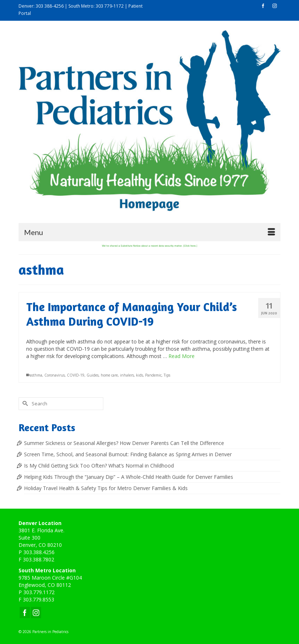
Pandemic (153, 375)
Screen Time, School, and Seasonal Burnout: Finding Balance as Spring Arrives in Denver (128, 454)
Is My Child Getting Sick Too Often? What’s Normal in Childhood (99, 466)
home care (109, 375)
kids (139, 375)
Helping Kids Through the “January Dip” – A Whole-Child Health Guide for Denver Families (129, 477)
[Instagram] (36, 613)
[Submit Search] (24, 404)
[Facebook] (25, 613)
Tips (167, 375)
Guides (93, 375)
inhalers (127, 375)
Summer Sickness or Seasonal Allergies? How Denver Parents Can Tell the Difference (124, 443)
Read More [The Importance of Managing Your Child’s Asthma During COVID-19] (182, 356)
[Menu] (149, 232)
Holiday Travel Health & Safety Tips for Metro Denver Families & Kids (106, 488)
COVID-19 (76, 375)
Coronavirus (55, 375)
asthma (36, 375)
